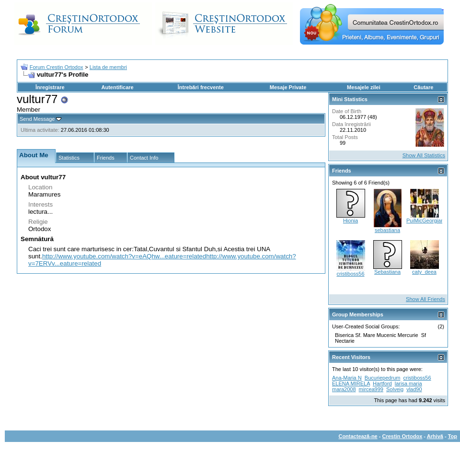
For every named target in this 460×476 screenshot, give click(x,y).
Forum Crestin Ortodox (57, 67)
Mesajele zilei (364, 87)
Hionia (351, 221)
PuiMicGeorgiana (426, 221)
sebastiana (387, 230)
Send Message (37, 119)
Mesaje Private (288, 87)
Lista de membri (108, 67)
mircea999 (371, 389)
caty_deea (424, 272)
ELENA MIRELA (351, 383)
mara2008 (344, 389)
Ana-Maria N (347, 378)
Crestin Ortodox (402, 436)
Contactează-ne (358, 436)
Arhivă (435, 436)
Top (453, 436)
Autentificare (117, 87)
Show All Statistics (424, 155)
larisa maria (408, 383)
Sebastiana (387, 272)
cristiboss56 (350, 274)
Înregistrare (50, 87)
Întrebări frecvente (201, 87)
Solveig (395, 389)
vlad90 (414, 389)
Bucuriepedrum (383, 378)
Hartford (382, 383)
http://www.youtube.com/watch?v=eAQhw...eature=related (124, 256)
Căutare (423, 87)
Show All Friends (425, 299)
